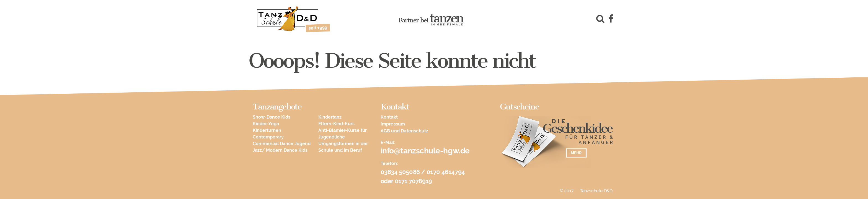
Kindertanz (330, 117)
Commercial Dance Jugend (282, 144)
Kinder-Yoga (266, 124)
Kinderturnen (267, 130)
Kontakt (389, 117)
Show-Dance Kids (272, 117)
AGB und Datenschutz (405, 131)
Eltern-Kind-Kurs (336, 124)
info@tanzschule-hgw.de (425, 151)
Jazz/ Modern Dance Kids (280, 150)
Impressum (393, 124)
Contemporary (268, 137)
